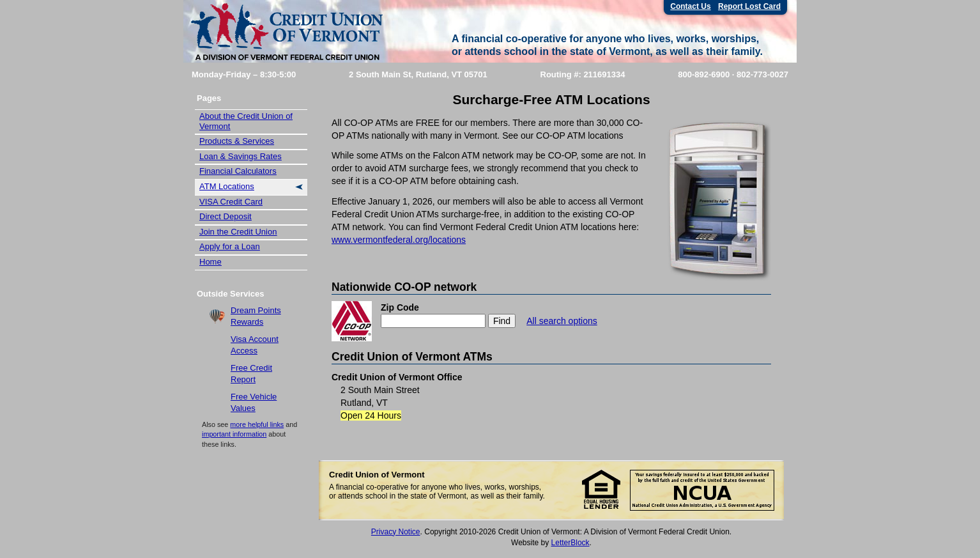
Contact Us (690, 6)
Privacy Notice (396, 532)
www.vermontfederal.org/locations (399, 240)
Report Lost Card (749, 6)
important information (234, 434)
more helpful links (257, 424)
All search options (562, 321)
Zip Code (400, 307)
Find (502, 321)
